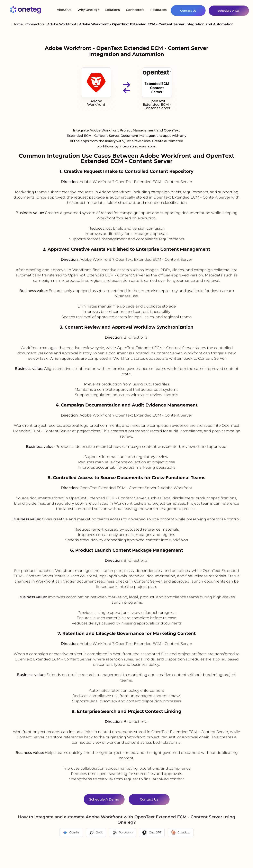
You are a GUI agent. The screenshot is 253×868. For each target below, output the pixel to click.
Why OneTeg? (88, 10)
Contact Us (188, 11)
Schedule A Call (229, 11)
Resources (159, 10)
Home (18, 24)
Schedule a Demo (104, 799)
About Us (64, 10)
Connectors (135, 10)
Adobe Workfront (62, 24)
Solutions (113, 10)
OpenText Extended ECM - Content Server (157, 89)
